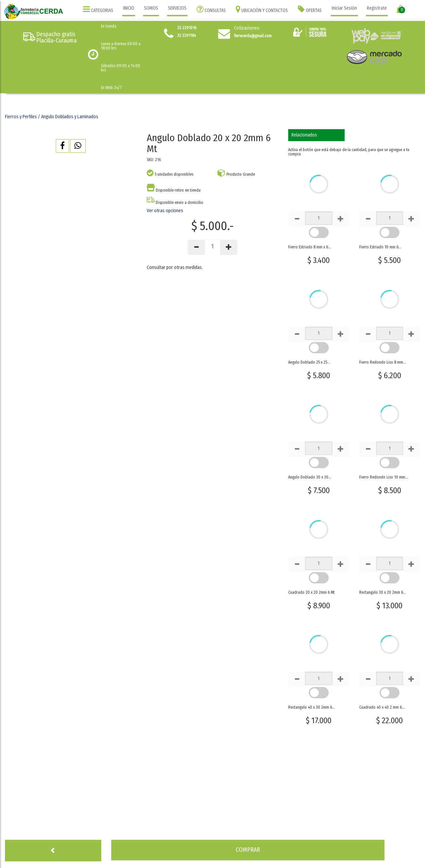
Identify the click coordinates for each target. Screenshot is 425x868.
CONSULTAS (211, 9)
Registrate (377, 8)
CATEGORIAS (98, 9)
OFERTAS (310, 9)
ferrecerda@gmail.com (253, 36)
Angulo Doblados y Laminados (70, 117)
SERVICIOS (177, 8)
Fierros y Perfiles (21, 117)
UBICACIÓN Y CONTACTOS (262, 9)
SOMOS (151, 8)
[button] (62, 146)
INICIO (129, 8)
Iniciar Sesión (344, 8)
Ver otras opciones (165, 211)
